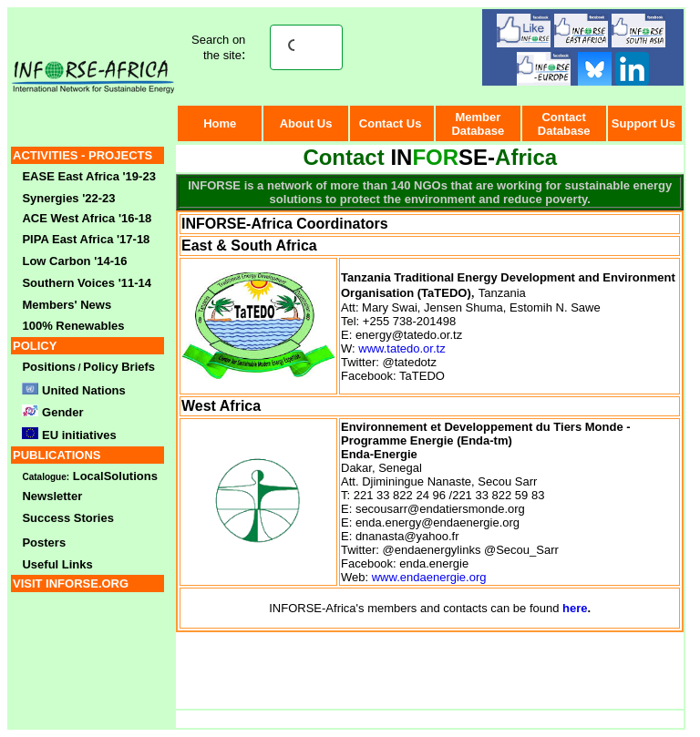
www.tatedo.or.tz (401, 348)
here (575, 608)
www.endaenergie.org (429, 577)
